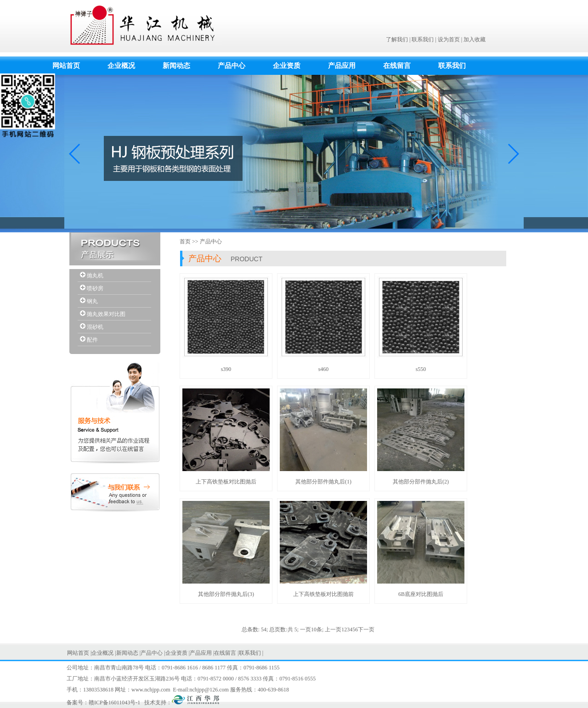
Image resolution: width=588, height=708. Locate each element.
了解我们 (397, 39)
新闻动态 (176, 66)
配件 (92, 340)
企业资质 (287, 66)
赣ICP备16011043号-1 (114, 702)
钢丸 (92, 301)
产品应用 (342, 66)
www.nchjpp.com (151, 690)
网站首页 (66, 66)
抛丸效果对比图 (106, 314)
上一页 (333, 629)
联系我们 (423, 39)
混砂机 (95, 327)
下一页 (366, 629)
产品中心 (232, 66)
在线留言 (397, 66)
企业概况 (121, 66)
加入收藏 (475, 39)
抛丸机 (95, 275)
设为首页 (449, 39)
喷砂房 (95, 288)
